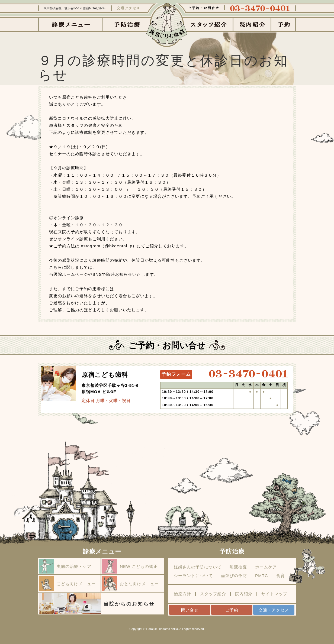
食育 (281, 576)
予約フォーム (176, 374)
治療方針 (182, 594)
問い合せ (190, 610)
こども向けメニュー (67, 583)
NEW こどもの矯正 (130, 566)
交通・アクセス (274, 610)
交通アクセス (129, 8)
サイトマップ (274, 594)
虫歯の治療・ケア (65, 566)
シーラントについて (193, 576)
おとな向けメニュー (131, 583)
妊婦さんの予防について (198, 567)
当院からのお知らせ (97, 603)
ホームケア (266, 567)
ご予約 (232, 610)
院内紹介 (244, 594)
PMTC (262, 576)
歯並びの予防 (234, 576)
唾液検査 (238, 567)
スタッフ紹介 (213, 594)
